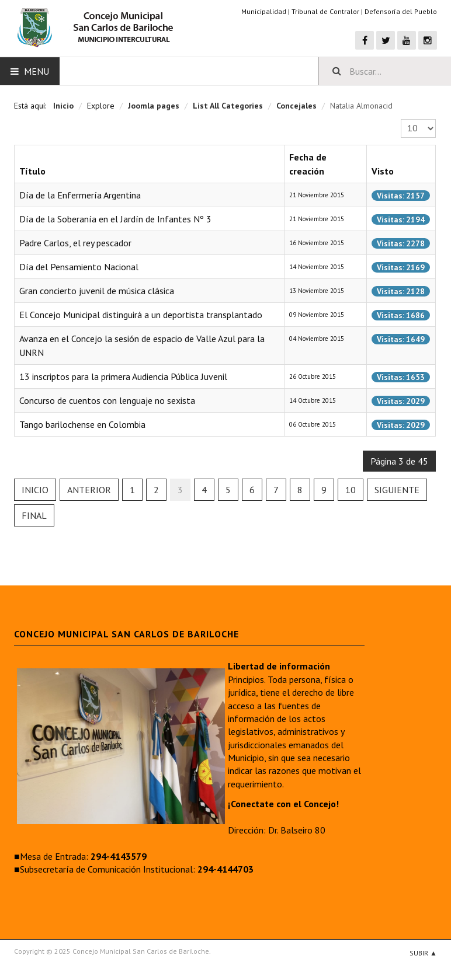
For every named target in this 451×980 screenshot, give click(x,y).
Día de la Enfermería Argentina (80, 195)
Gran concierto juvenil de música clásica (97, 291)
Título (32, 171)
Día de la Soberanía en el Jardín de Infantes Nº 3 (115, 219)
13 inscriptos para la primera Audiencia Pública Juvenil (123, 376)
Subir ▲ (423, 953)
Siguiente (397, 490)
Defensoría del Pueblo (401, 11)
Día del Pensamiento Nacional (79, 267)
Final (34, 515)
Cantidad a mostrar (401, 119)
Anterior (89, 490)
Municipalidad (264, 11)
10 (351, 490)
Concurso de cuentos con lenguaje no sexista (107, 400)
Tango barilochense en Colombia (82, 424)
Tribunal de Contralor (325, 11)
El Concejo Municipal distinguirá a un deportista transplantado (141, 315)
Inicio (35, 490)
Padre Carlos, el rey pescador (75, 243)
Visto (383, 171)
